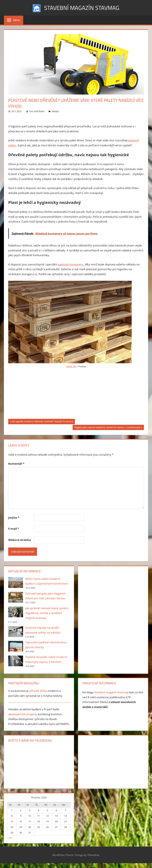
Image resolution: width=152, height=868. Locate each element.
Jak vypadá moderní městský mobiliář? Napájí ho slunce (42, 422)
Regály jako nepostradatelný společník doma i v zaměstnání (107, 428)
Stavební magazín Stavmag (82, 8)
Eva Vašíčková (37, 111)
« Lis (10, 837)
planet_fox (71, 366)
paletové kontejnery (71, 264)
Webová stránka (20, 540)
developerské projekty (23, 714)
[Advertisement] (76, 396)
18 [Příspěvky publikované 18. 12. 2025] (39, 821)
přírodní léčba (38, 691)
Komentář (16, 464)
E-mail (14, 529)
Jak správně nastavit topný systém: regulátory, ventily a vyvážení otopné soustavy (47, 613)
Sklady (55, 111)
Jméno (14, 518)
